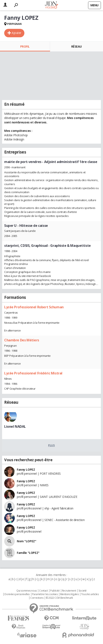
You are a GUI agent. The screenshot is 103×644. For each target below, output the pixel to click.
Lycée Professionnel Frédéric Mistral (33, 373)
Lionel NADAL (15, 426)
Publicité (55, 591)
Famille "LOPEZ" (28, 553)
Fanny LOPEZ (26, 470)
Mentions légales (69, 594)
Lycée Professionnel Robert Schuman (34, 307)
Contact (43, 591)
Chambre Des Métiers (22, 340)
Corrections (37, 598)
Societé (83, 591)
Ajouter (17, 33)
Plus (51, 445)
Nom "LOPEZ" (26, 541)
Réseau (77, 46)
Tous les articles (90, 594)
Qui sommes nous (27, 591)
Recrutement (69, 591)
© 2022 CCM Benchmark (59, 598)
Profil (25, 46)
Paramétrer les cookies (45, 594)
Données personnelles (17, 594)
